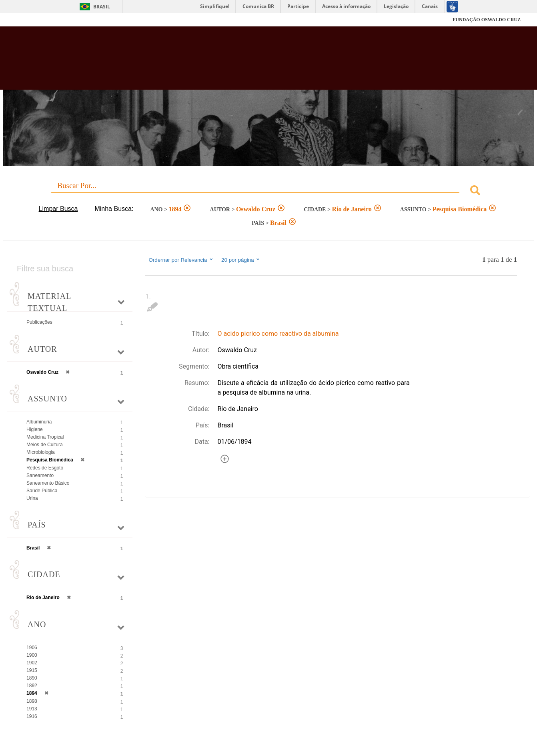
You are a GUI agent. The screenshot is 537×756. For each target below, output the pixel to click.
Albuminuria (39, 422)
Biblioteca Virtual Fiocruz (234, 62)
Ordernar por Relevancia (181, 260)
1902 (32, 663)
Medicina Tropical (45, 437)
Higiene (35, 429)
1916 (32, 716)
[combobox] (268, 192)
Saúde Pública (42, 491)
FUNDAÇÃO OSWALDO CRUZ (487, 20)
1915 (32, 670)
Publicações (39, 322)
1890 (32, 678)
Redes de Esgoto (45, 468)
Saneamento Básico (48, 483)
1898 (32, 701)
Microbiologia (41, 452)
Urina (32, 498)
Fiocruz (36, 20)
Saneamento (40, 475)
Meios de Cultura (45, 445)
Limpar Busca (58, 209)
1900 (32, 655)
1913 (32, 709)
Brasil (102, 7)
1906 (32, 648)
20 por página (241, 260)
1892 (32, 686)
